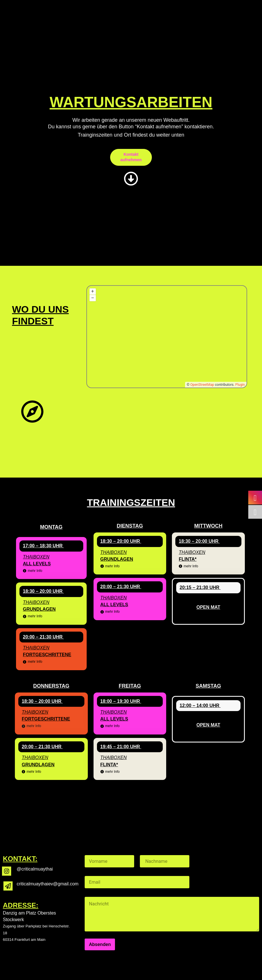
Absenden (100, 944)
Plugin (240, 385)
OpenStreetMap (202, 385)
